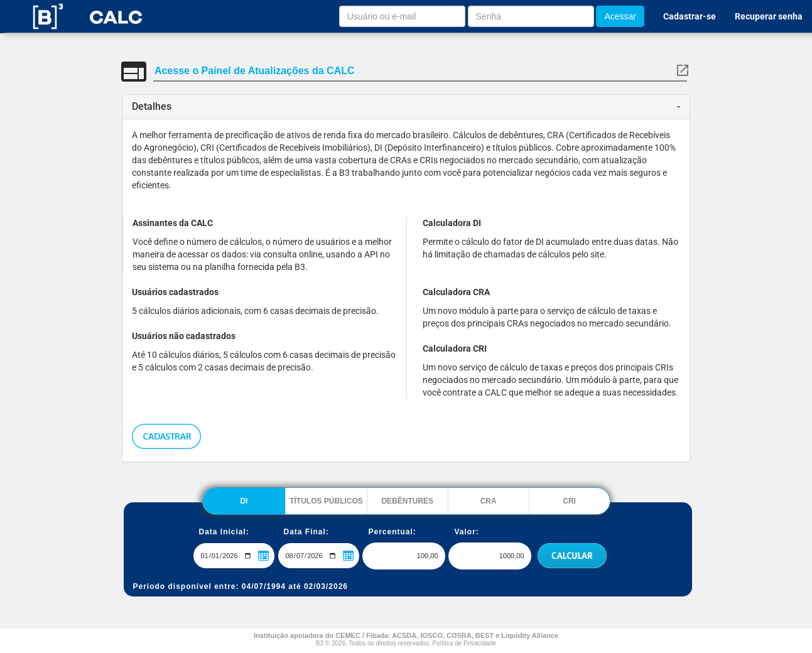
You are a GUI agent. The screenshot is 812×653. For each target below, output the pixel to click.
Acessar (620, 16)
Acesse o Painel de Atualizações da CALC (255, 71)
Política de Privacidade (464, 643)
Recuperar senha (769, 16)
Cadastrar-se (690, 16)
